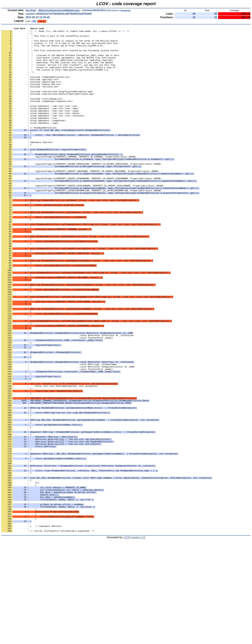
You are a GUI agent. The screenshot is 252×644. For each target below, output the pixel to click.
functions (125, 10)
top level (31, 10)
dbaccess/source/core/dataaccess (59, 10)
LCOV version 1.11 (134, 638)
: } (16, 244)
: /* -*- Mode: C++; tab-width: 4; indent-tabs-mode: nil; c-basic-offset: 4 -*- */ (65, 32)
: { (16, 168)
